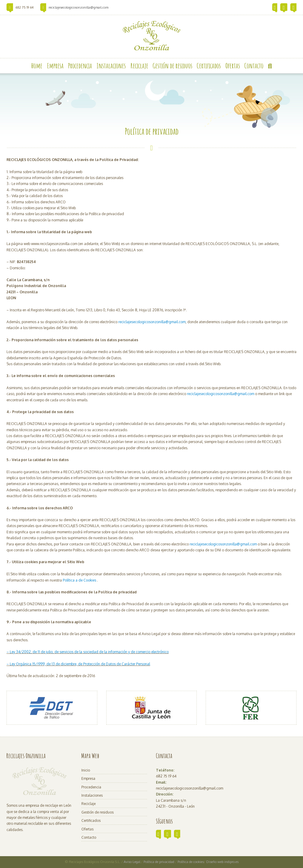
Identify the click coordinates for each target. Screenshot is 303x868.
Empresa (88, 778)
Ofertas (87, 829)
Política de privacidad (159, 862)
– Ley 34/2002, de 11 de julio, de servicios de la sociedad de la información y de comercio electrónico (88, 652)
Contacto (89, 837)
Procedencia (91, 787)
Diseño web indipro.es (222, 862)
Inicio (86, 770)
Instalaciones (92, 795)
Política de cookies (191, 862)
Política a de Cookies (79, 580)
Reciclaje (88, 804)
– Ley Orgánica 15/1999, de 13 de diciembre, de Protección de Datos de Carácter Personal (78, 664)
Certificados (91, 821)
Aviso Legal (132, 862)
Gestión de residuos (97, 812)
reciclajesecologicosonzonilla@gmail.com (78, 7)
